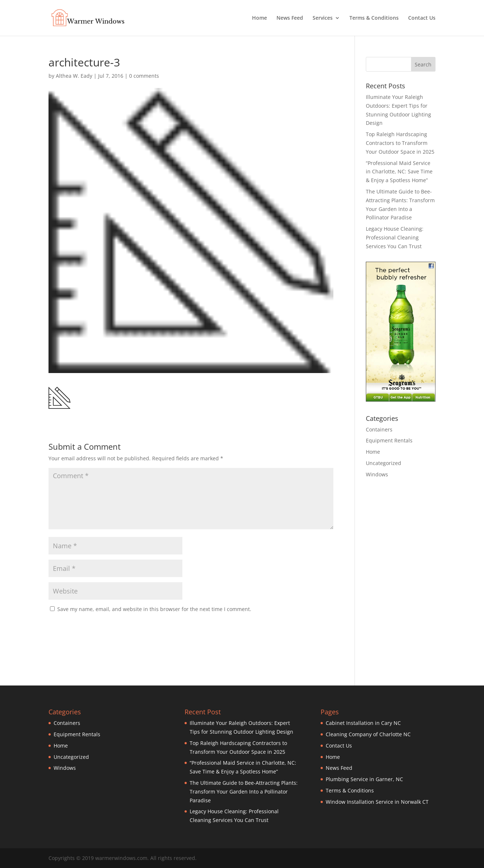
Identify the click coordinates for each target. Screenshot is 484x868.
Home (260, 18)
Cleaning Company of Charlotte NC (368, 734)
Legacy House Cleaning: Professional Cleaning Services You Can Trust (395, 237)
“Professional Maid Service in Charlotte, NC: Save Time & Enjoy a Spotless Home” (399, 172)
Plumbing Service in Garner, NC (364, 779)
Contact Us (422, 18)
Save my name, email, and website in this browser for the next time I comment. (154, 609)
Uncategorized (384, 463)
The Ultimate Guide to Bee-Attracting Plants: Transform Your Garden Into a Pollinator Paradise (244, 792)
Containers (379, 429)
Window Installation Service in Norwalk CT (377, 802)
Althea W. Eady (74, 76)
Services (323, 18)
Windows (377, 474)
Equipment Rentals (389, 440)
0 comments (144, 76)
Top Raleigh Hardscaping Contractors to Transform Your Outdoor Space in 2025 (400, 143)
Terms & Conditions (374, 18)
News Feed (290, 18)
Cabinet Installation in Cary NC (363, 723)
